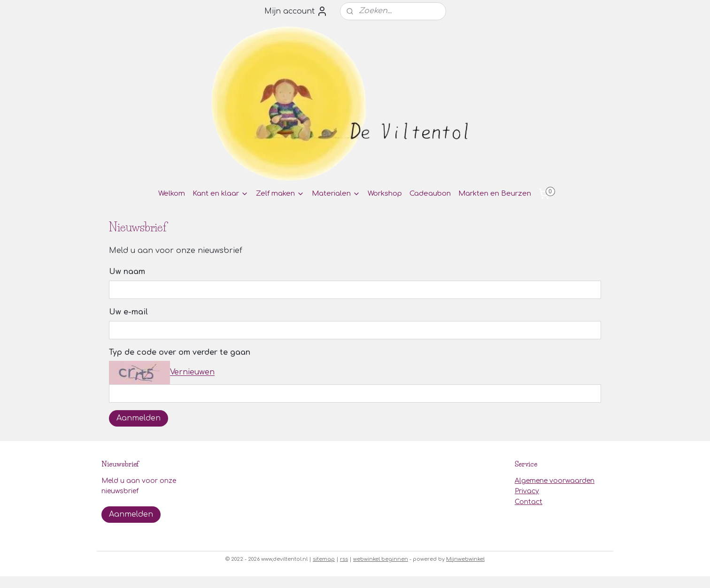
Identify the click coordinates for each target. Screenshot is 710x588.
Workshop (385, 194)
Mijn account (296, 11)
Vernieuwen (192, 373)
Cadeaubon (430, 194)
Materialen (336, 194)
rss (344, 559)
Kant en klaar (220, 194)
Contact (529, 502)
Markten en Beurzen (495, 194)
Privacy (527, 491)
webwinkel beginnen (381, 559)
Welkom (172, 194)
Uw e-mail (128, 312)
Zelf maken (280, 194)
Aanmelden (139, 418)
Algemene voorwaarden (555, 481)
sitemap (324, 559)
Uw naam (127, 272)
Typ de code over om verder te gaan (180, 352)
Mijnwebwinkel (465, 559)
